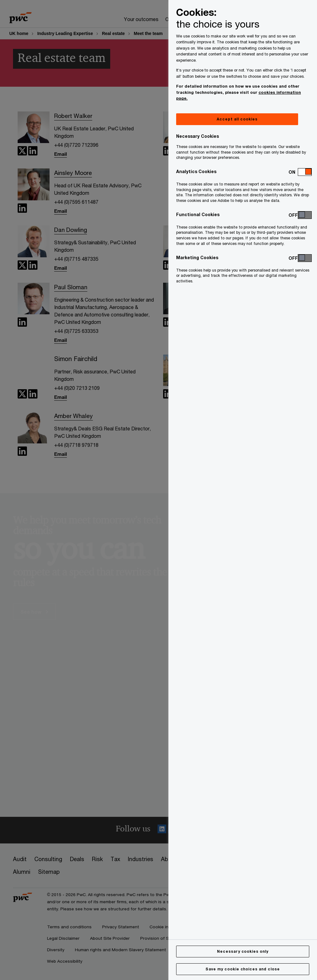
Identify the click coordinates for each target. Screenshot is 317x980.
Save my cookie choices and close (243, 969)
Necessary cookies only (243, 951)
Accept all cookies (237, 119)
